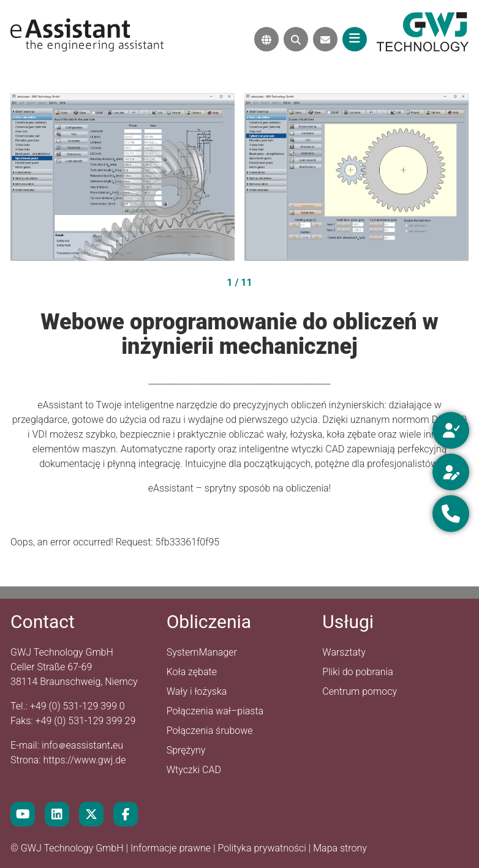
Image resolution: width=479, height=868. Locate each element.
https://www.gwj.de (84, 760)
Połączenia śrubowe (210, 731)
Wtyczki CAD (194, 770)
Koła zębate (192, 672)
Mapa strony (340, 848)
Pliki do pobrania (357, 672)
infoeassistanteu (82, 745)
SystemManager (202, 652)
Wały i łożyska (197, 691)
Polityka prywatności (263, 848)
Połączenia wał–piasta (215, 711)
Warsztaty (344, 652)
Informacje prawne (172, 848)
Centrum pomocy (360, 691)
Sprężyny (186, 750)
